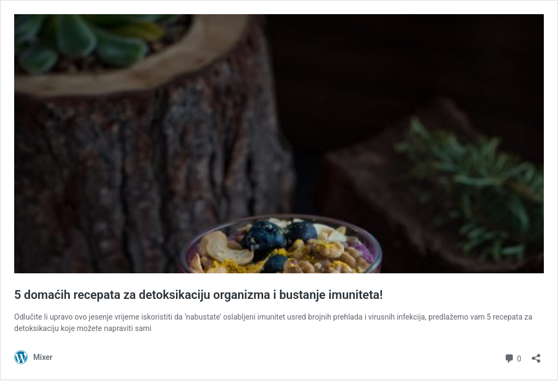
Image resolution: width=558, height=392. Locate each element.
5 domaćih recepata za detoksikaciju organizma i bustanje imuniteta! (198, 295)
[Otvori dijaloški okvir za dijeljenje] (536, 355)
